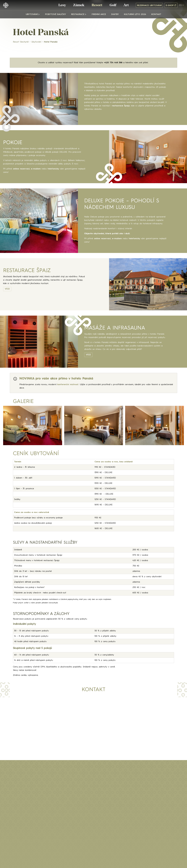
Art (126, 5)
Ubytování (32, 14)
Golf (113, 5)
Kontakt (156, 14)
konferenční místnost (68, 385)
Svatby (115, 14)
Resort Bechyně (21, 42)
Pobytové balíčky (56, 14)
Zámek (79, 5)
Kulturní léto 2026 (135, 14)
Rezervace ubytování (149, 6)
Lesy (62, 5)
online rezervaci (21, 169)
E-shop (171, 5)
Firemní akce (99, 14)
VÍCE (7, 289)
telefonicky (54, 169)
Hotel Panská (51, 42)
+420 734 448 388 (113, 63)
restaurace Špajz (121, 106)
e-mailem (36, 169)
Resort (97, 5)
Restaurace (78, 14)
